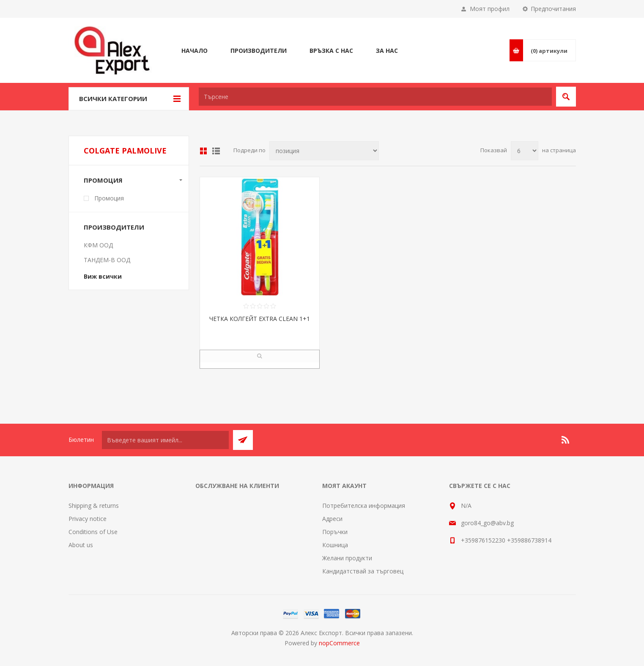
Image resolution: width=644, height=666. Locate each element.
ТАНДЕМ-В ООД (107, 260)
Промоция (103, 180)
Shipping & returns (94, 506)
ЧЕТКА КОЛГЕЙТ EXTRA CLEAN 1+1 (260, 319)
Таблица (203, 151)
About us (81, 545)
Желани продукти (347, 558)
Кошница (335, 545)
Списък (216, 151)
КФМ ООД (98, 245)
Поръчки (335, 532)
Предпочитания (553, 9)
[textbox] (375, 97)
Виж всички (103, 276)
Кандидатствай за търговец (363, 571)
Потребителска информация (364, 506)
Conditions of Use (93, 532)
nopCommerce (339, 643)
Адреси (332, 519)
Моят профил (490, 9)
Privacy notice (88, 519)
